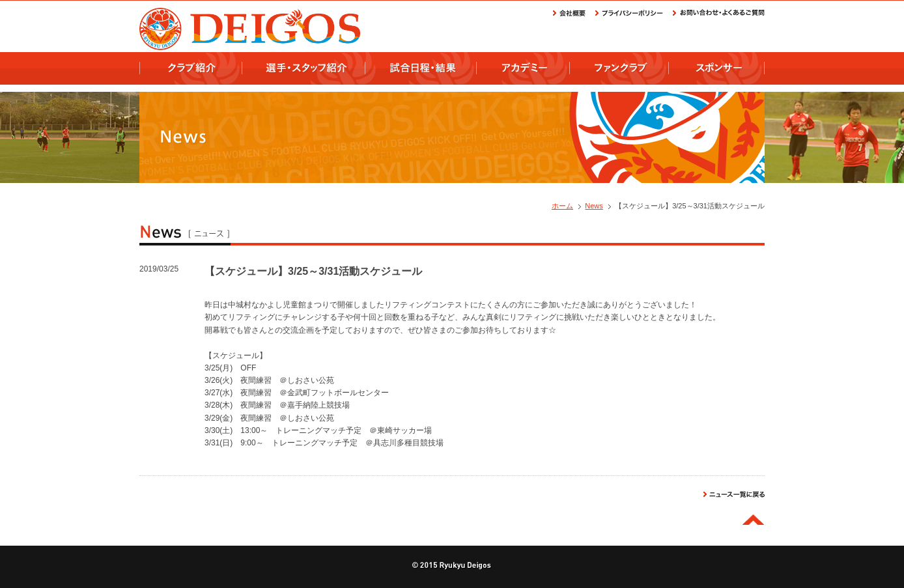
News (594, 206)
